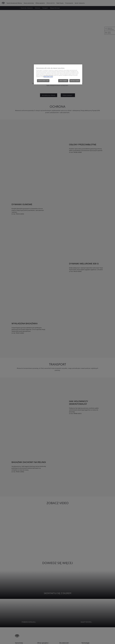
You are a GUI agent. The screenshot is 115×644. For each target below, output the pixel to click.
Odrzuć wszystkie (63, 81)
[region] (58, 74)
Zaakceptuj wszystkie (75, 81)
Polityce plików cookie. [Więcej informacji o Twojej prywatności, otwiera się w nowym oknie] (48, 77)
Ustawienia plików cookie (43, 81)
